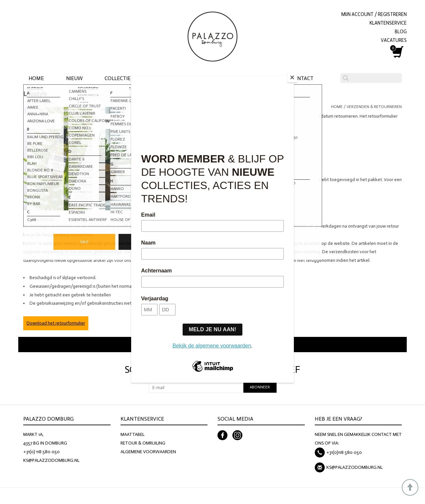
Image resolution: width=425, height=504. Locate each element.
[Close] (292, 77)
